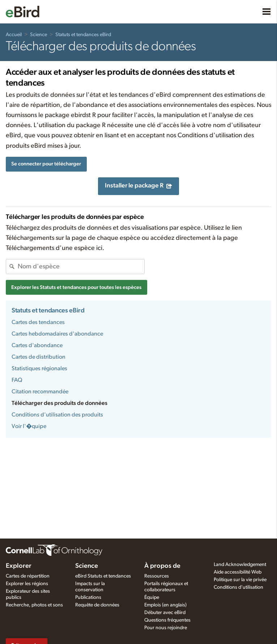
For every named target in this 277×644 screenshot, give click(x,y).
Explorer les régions (27, 584)
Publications (88, 597)
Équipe (152, 597)
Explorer (19, 566)
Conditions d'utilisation (238, 587)
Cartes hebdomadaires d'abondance (57, 334)
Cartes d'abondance (37, 345)
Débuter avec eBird (165, 613)
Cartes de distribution (39, 357)
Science (39, 35)
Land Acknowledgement (240, 565)
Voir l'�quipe (29, 426)
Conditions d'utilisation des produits (57, 415)
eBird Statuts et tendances (103, 576)
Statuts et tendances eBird (83, 35)
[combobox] (81, 267)
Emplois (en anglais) (165, 605)
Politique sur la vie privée (240, 580)
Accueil (14, 35)
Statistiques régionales (39, 368)
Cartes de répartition (28, 576)
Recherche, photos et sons (34, 605)
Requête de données (97, 605)
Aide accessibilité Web (238, 572)
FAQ (17, 380)
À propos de (162, 566)
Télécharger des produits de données (59, 403)
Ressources (157, 576)
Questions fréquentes (167, 620)
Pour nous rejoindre (166, 628)
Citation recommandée (40, 392)
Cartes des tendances (38, 322)
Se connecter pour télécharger (46, 164)
